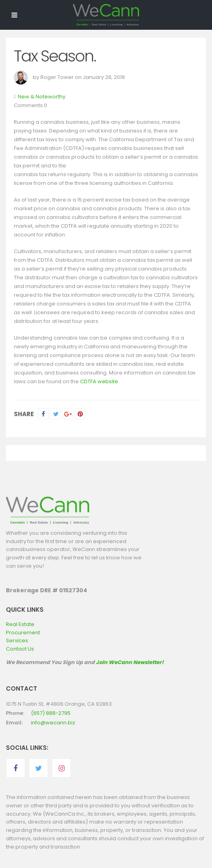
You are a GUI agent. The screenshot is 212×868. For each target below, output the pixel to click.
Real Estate (20, 624)
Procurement (23, 633)
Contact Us (20, 649)
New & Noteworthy (42, 97)
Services (17, 640)
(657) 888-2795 (51, 713)
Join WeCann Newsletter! (130, 662)
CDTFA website (99, 381)
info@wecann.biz (53, 723)
